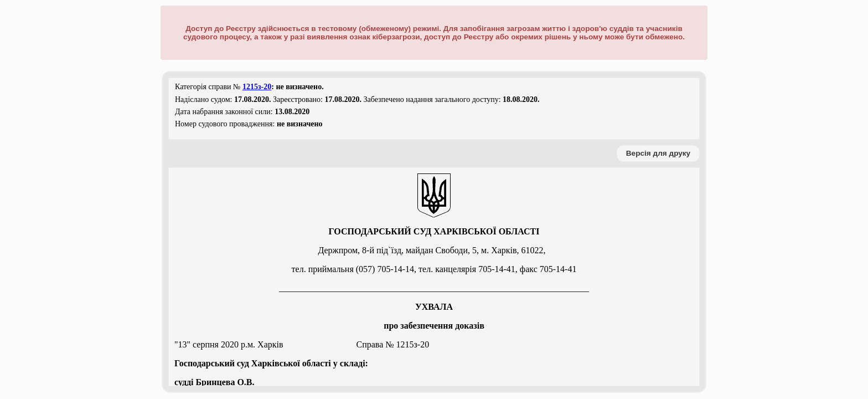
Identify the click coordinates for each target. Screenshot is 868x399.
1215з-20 (257, 87)
